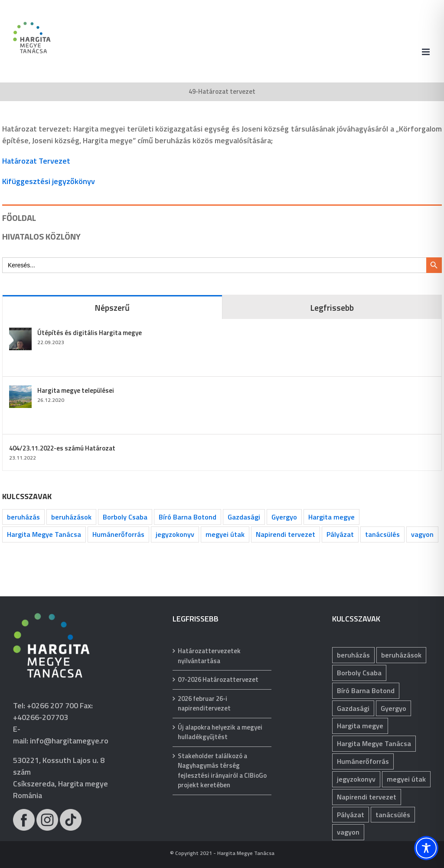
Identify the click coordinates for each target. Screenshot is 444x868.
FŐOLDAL (19, 218)
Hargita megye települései (76, 390)
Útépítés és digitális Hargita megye (90, 333)
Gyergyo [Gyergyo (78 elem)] (284, 517)
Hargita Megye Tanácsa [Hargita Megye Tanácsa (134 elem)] (44, 534)
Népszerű (112, 307)
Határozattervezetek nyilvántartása (209, 656)
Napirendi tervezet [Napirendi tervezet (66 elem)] (286, 534)
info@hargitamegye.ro (69, 741)
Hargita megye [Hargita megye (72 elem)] (331, 517)
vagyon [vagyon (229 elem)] (422, 534)
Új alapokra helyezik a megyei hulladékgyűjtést (220, 732)
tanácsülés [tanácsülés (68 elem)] (382, 534)
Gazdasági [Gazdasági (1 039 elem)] (244, 517)
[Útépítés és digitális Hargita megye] (20, 334)
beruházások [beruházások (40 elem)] (71, 517)
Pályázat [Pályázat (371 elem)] (340, 534)
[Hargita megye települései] (20, 391)
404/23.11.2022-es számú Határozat (62, 448)
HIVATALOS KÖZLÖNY (41, 236)
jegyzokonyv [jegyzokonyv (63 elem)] (175, 534)
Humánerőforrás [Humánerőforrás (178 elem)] (118, 534)
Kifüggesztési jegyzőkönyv (49, 181)
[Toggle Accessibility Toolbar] (426, 848)
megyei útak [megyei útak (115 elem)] (225, 534)
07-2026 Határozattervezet (218, 680)
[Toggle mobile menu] (426, 52)
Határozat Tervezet (36, 161)
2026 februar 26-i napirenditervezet (204, 704)
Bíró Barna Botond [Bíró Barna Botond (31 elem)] (188, 517)
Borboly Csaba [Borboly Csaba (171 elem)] (125, 517)
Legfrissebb (332, 307)
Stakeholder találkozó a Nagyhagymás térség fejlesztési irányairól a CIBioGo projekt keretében (222, 771)
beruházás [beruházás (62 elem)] (23, 517)
